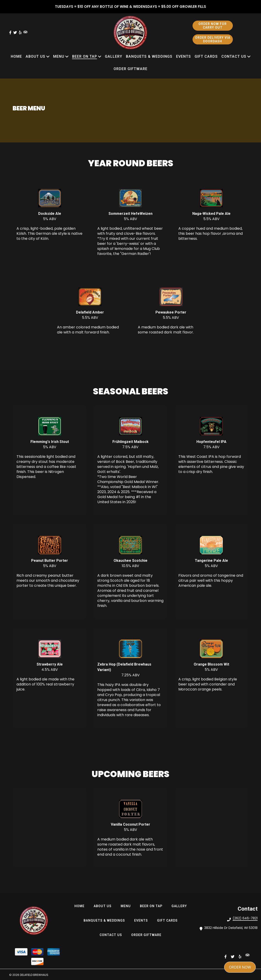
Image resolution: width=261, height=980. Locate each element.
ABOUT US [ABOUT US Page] (35, 56)
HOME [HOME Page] (16, 56)
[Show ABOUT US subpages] (48, 57)
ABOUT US (104, 906)
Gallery (181, 906)
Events (142, 920)
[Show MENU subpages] (67, 57)
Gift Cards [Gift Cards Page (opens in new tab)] (206, 56)
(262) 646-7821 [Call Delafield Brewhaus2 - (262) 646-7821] (245, 918)
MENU (127, 906)
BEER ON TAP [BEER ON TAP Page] (85, 56)
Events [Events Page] (184, 56)
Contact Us (112, 935)
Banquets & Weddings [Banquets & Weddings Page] (149, 56)
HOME (81, 906)
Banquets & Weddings (106, 920)
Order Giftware (148, 935)
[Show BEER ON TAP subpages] (100, 57)
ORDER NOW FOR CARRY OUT (213, 26)
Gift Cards (169, 920)
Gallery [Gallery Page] (114, 56)
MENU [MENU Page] (59, 56)
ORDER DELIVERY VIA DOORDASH (213, 39)
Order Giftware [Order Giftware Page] (130, 69)
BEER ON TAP (152, 906)
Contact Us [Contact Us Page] (234, 56)
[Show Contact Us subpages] (249, 57)
